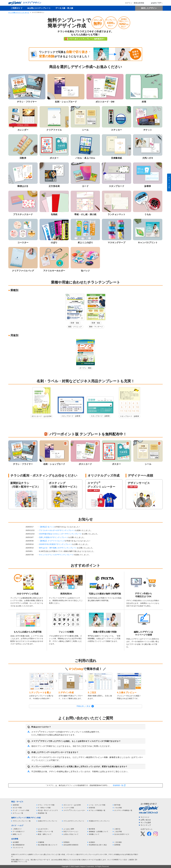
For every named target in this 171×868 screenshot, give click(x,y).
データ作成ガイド (19, 832)
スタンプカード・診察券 (71, 416)
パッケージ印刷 (69, 808)
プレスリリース (18, 848)
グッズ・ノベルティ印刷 (21, 810)
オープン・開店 (85, 368)
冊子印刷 (117, 805)
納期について (17, 834)
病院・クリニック (75, 327)
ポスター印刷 (17, 808)
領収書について (94, 834)
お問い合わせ (146, 820)
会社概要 (16, 842)
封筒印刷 (92, 808)
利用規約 (66, 842)
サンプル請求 (146, 823)
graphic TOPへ (155, 3)
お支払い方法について (71, 834)
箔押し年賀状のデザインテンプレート (54, 537)
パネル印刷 (118, 808)
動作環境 (92, 829)
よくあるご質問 (69, 829)
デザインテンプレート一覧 (22, 821)
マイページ (145, 817)
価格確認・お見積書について (99, 832)
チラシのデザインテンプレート (74, 821)
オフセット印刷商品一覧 (97, 810)
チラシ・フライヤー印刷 (46, 805)
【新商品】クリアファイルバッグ (52, 541)
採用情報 (117, 845)
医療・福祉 (75, 323)
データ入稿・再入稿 (64, 8)
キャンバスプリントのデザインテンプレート (56, 555)
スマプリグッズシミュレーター (74, 810)
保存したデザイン (149, 8)
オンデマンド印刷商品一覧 (123, 810)
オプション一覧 (18, 813)
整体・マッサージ (96, 327)
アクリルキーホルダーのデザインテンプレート (57, 530)
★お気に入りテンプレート (39, 8)
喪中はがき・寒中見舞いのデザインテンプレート (58, 548)
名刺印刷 (16, 805)
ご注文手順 (118, 832)
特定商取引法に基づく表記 (98, 845)
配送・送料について (45, 834)
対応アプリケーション (71, 832)
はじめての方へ (43, 829)
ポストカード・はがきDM (42, 416)
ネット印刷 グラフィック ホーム (19, 12)
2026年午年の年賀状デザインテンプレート (56, 544)
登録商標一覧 (118, 785)
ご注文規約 (118, 842)
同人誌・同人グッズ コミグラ (48, 810)
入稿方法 (117, 829)
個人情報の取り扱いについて (48, 845)
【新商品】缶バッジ (47, 527)
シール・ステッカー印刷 (97, 805)
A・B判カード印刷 (44, 808)
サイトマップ (146, 825)
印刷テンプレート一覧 (46, 832)
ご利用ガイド (17, 8)
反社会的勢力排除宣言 (71, 845)
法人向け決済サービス (122, 834)
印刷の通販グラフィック (19, 860)
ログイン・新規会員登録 (133, 3)
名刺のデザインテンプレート (48, 821)
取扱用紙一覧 (43, 813)
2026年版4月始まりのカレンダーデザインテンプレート (60, 534)
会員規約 (92, 842)
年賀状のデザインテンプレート (99, 821)
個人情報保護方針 (19, 845)
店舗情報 (41, 842)
